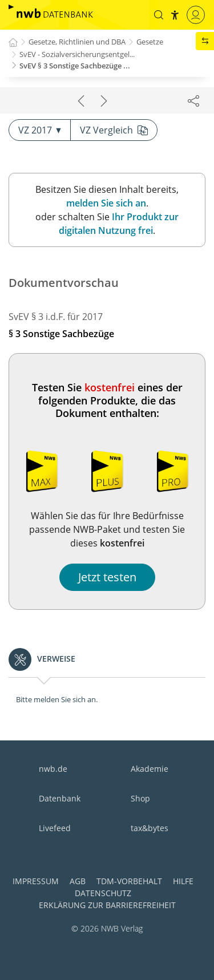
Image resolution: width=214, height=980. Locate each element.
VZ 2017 (40, 130)
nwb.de (53, 769)
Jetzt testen (107, 577)
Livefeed (55, 828)
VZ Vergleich (114, 130)
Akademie (150, 769)
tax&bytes (150, 828)
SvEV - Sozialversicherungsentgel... (77, 54)
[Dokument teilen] (193, 100)
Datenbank (60, 798)
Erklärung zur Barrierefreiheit (107, 905)
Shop (140, 798)
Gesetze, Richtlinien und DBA (77, 42)
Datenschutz (103, 893)
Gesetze (150, 42)
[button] (159, 15)
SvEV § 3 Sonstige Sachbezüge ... (75, 66)
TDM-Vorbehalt (129, 881)
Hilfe (183, 881)
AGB (78, 881)
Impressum (36, 881)
